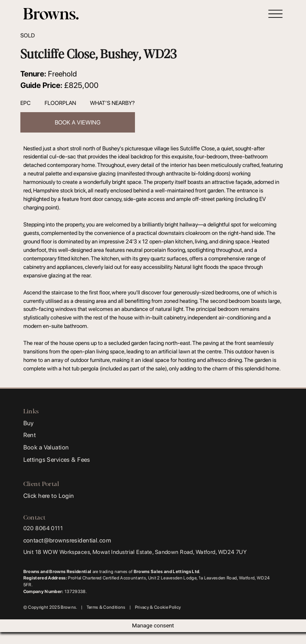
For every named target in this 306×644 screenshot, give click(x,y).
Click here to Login (49, 496)
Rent (30, 435)
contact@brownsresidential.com (67, 540)
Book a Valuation (46, 447)
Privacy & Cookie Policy (158, 607)
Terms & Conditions (106, 607)
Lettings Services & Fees (57, 459)
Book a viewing (78, 122)
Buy (29, 423)
